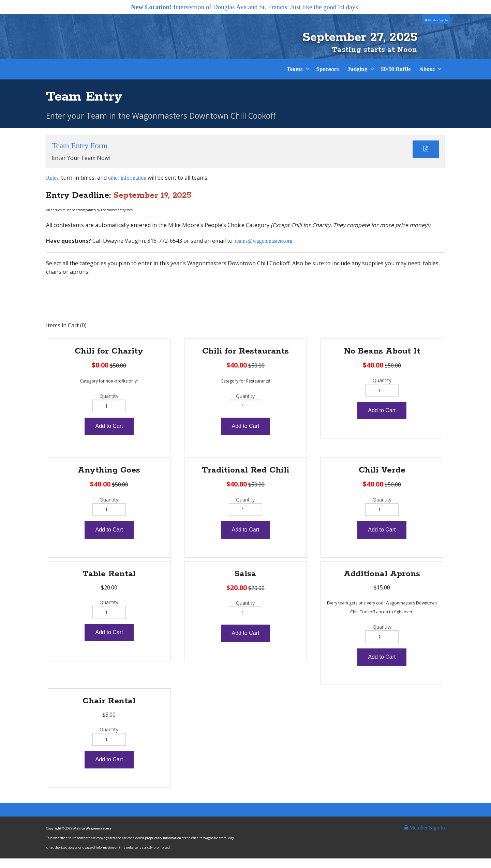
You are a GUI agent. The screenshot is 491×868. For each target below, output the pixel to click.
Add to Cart (109, 436)
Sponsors (328, 79)
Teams (295, 79)
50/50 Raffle (396, 79)
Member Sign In (436, 20)
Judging (358, 79)
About (427, 79)
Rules (52, 187)
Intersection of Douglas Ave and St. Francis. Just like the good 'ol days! (245, 7)
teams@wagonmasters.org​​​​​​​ (264, 250)
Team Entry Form (80, 155)
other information (127, 187)
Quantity (109, 406)
